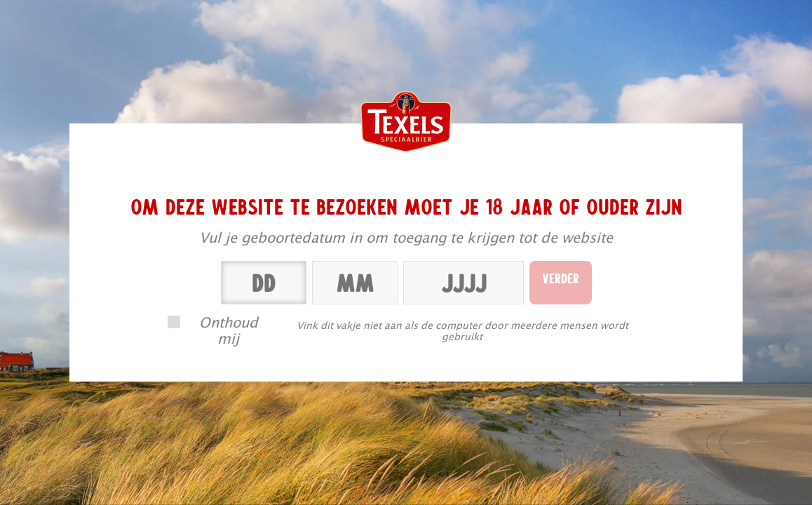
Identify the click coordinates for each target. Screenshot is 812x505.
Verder (561, 278)
